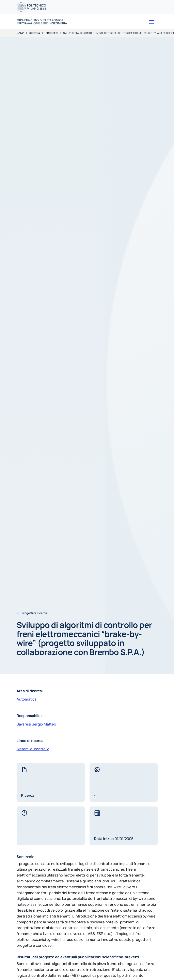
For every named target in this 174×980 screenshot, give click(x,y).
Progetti (52, 33)
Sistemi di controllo (33, 749)
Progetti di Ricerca (34, 613)
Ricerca (35, 33)
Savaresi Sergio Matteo (36, 724)
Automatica (27, 699)
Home (20, 33)
